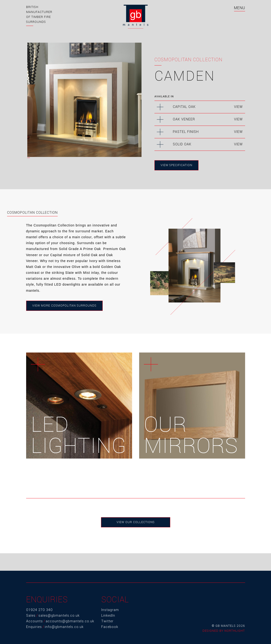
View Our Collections (136, 522)
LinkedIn (108, 616)
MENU (240, 8)
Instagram (110, 610)
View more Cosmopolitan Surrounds (64, 306)
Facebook (110, 627)
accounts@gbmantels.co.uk (70, 621)
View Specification (176, 165)
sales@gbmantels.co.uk (59, 616)
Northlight (235, 631)
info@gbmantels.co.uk (64, 627)
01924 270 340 (39, 610)
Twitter (107, 621)
